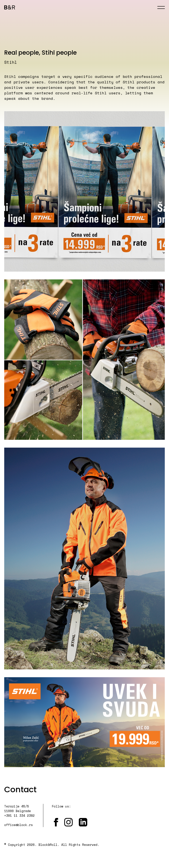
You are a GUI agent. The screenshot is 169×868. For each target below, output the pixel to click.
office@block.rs (18, 825)
